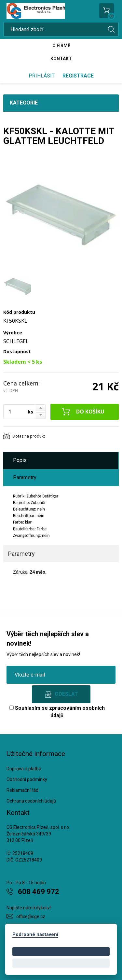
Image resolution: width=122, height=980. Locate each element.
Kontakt (61, 59)
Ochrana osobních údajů (31, 801)
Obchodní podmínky (27, 779)
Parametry (25, 477)
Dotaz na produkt (29, 436)
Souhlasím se (57, 712)
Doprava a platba (24, 769)
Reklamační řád (22, 790)
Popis (20, 460)
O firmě (61, 46)
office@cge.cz (31, 917)
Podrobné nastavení (35, 935)
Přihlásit (42, 76)
